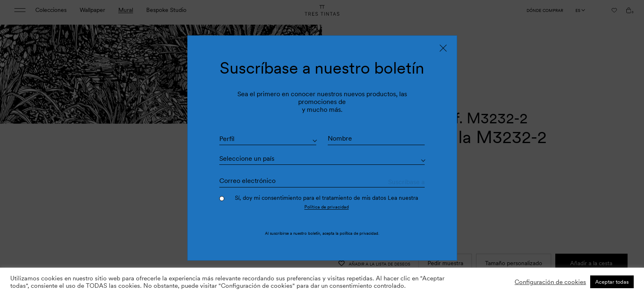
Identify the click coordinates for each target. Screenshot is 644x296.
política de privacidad (359, 234)
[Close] (443, 48)
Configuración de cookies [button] (550, 282)
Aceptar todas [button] (612, 282)
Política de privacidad (326, 207)
